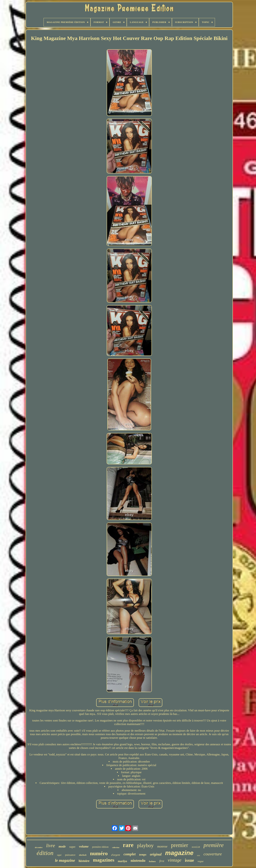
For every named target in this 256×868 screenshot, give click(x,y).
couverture (213, 854)
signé (59, 855)
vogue (200, 861)
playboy (145, 845)
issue (189, 860)
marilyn (122, 861)
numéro (99, 853)
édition (45, 853)
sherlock (83, 855)
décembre (39, 847)
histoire (84, 861)
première (214, 845)
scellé (196, 847)
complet (130, 854)
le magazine (65, 860)
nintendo (138, 860)
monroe (162, 846)
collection (116, 847)
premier (180, 845)
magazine (179, 853)
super (72, 847)
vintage (175, 860)
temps (143, 855)
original (156, 854)
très (198, 855)
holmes (152, 861)
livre (50, 846)
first (162, 861)
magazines (104, 860)
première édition (100, 847)
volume (84, 846)
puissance (70, 855)
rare (128, 845)
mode (62, 846)
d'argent (116, 855)
